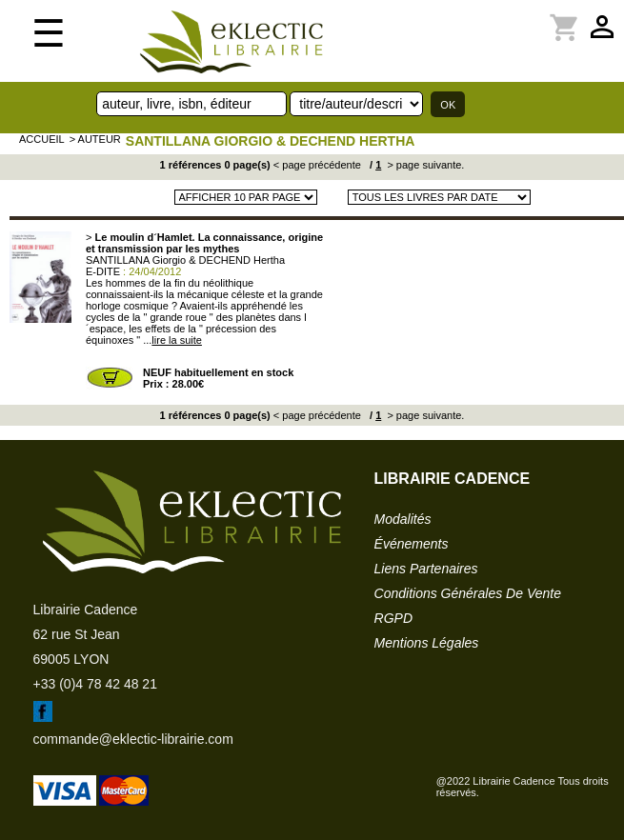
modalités (403, 519)
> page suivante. (424, 165)
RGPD (393, 618)
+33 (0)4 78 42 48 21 (95, 684)
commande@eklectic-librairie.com (133, 739)
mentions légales (427, 643)
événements (412, 544)
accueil (42, 139)
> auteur (95, 139)
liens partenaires (426, 569)
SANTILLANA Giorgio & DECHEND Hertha (271, 141)
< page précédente (317, 165)
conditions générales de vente (468, 593)
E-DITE (103, 271)
